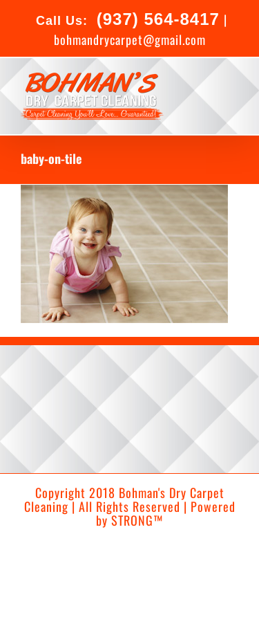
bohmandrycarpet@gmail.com (130, 39)
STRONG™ (137, 520)
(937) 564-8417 (155, 19)
